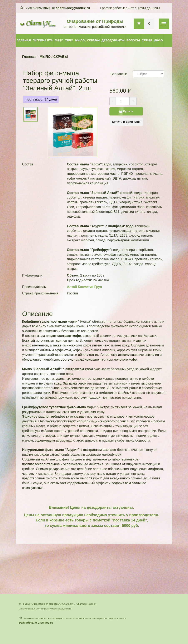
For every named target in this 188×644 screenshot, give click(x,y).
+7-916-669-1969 (37, 8)
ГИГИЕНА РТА (43, 40)
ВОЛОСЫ (133, 40)
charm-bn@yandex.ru (73, 8)
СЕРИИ (147, 40)
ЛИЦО (59, 40)
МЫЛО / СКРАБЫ (87, 40)
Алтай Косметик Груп (84, 287)
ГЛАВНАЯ (24, 40)
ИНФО (158, 40)
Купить (121, 111)
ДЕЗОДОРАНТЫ (113, 40)
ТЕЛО (69, 40)
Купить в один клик (126, 122)
